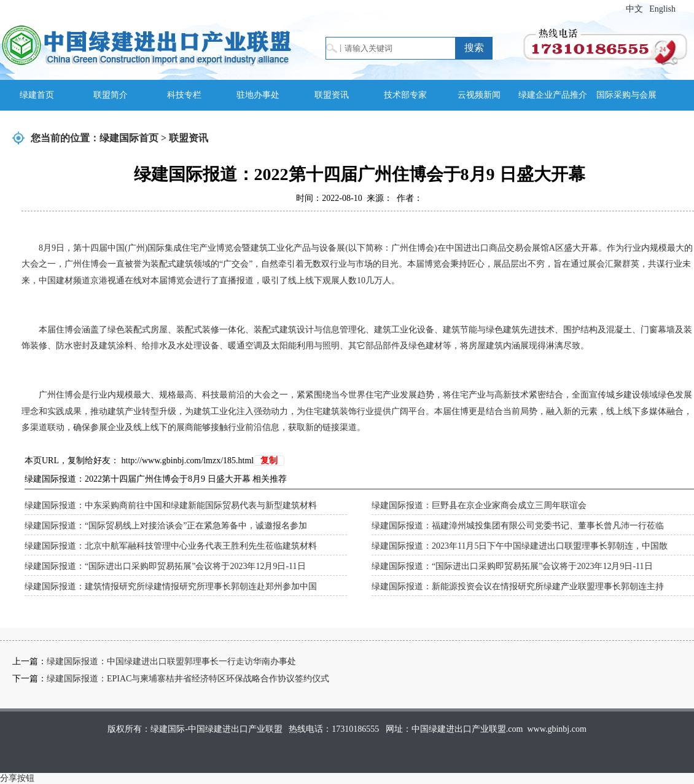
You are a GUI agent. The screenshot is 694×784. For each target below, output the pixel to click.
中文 (634, 9)
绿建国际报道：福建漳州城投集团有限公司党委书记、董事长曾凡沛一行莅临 (518, 526)
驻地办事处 (258, 95)
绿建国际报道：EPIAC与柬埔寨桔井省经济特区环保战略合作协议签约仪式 (188, 679)
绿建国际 (146, 45)
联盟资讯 (332, 95)
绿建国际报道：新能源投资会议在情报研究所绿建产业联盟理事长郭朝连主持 (518, 586)
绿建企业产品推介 (553, 95)
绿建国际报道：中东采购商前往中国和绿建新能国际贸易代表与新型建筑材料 (171, 505)
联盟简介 (111, 95)
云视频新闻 (479, 95)
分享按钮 (17, 778)
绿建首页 (37, 95)
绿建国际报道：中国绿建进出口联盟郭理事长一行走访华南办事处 (171, 661)
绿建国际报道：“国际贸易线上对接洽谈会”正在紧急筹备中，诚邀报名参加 (166, 526)
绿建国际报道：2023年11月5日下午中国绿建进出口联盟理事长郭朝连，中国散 (520, 546)
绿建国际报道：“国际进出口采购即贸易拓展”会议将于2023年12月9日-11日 (165, 566)
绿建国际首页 (129, 138)
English (662, 9)
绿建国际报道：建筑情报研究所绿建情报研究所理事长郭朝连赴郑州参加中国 (171, 586)
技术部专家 (405, 95)
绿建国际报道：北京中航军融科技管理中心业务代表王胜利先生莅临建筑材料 (171, 546)
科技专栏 (184, 95)
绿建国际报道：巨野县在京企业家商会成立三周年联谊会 (479, 505)
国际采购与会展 (626, 95)
